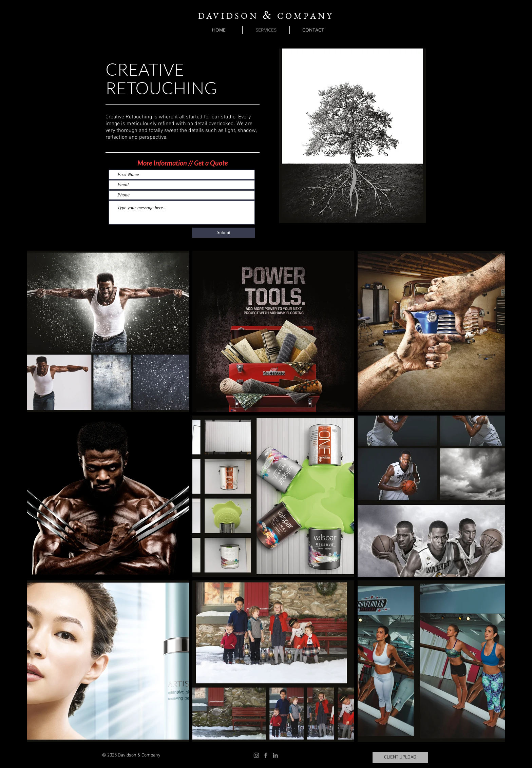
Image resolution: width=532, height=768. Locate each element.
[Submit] (224, 233)
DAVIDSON (228, 16)
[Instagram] (256, 755)
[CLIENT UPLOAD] (400, 757)
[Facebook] (266, 755)
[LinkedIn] (275, 755)
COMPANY (303, 16)
